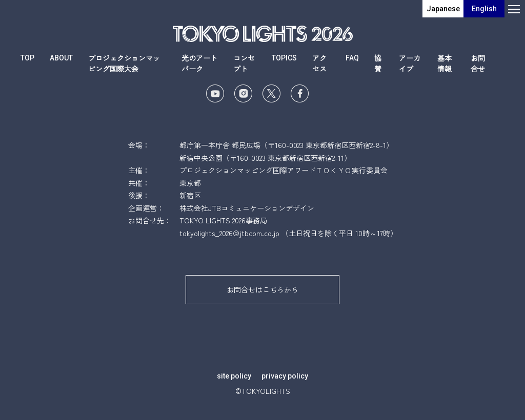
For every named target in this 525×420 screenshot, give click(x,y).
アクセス (319, 63)
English (484, 9)
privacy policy (285, 376)
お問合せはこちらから (262, 289)
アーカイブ (410, 63)
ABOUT (61, 58)
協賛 (378, 63)
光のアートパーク (199, 63)
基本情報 (445, 63)
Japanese (443, 9)
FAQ (352, 58)
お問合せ (478, 63)
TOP (27, 58)
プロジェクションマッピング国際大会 (124, 63)
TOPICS (284, 58)
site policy (234, 376)
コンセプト (244, 63)
